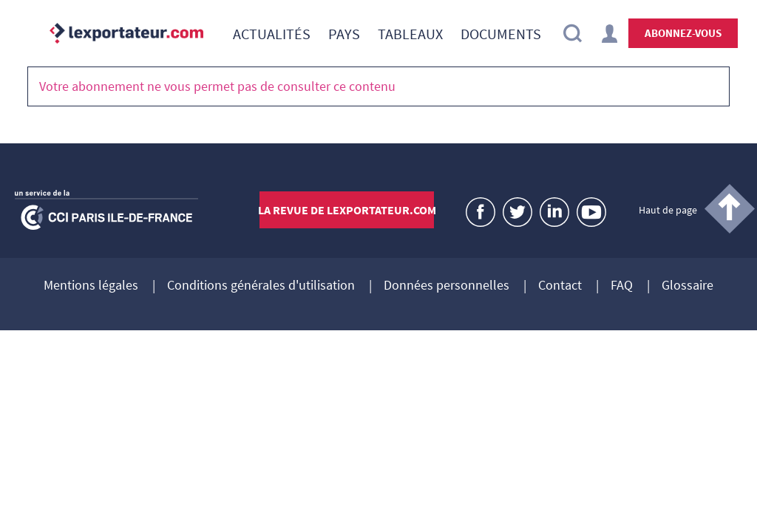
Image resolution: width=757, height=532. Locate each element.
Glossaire (688, 286)
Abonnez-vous (683, 33)
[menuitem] (272, 33)
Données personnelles (447, 286)
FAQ (622, 286)
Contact (560, 286)
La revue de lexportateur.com (347, 210)
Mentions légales (91, 286)
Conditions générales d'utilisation (261, 286)
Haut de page (668, 210)
